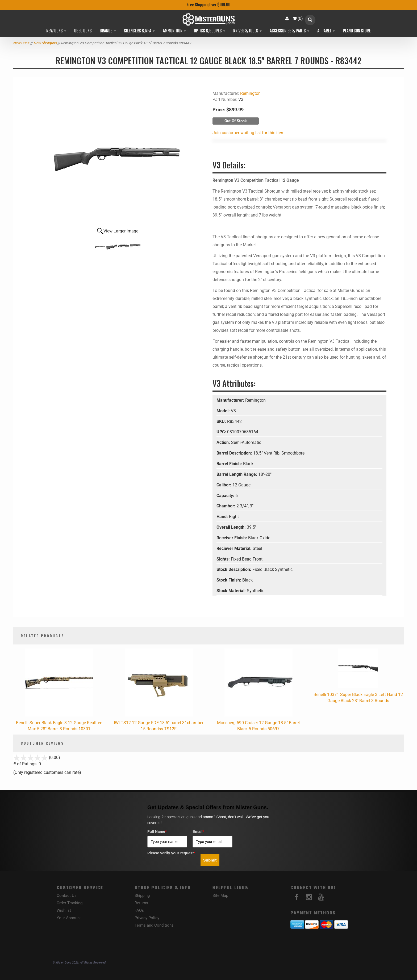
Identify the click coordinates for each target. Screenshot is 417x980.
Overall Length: (232, 527)
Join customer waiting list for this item (249, 133)
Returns (141, 903)
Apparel (326, 31)
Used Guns (83, 31)
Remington (250, 93)
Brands (108, 31)
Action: (224, 442)
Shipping (142, 896)
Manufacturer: (231, 400)
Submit (210, 860)
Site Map (220, 896)
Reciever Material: (235, 548)
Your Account (69, 918)
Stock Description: (234, 569)
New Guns (56, 31)
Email (198, 831)
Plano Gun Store (357, 31)
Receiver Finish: (232, 538)
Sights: (224, 559)
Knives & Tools (247, 31)
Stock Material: (232, 591)
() (298, 18)
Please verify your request (171, 853)
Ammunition (174, 31)
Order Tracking (70, 903)
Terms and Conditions (154, 925)
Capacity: (226, 496)
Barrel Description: (235, 453)
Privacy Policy (147, 918)
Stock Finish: (229, 580)
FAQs (139, 910)
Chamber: (226, 506)
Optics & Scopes (210, 31)
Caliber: (224, 485)
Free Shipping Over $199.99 (208, 5)
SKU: (222, 421)
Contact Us (67, 896)
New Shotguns (45, 43)
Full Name (157, 831)
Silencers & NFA (139, 31)
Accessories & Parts (289, 31)
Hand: (223, 517)
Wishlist (64, 910)
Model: (224, 411)
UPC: (222, 432)
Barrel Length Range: (237, 474)
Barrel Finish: (230, 464)
